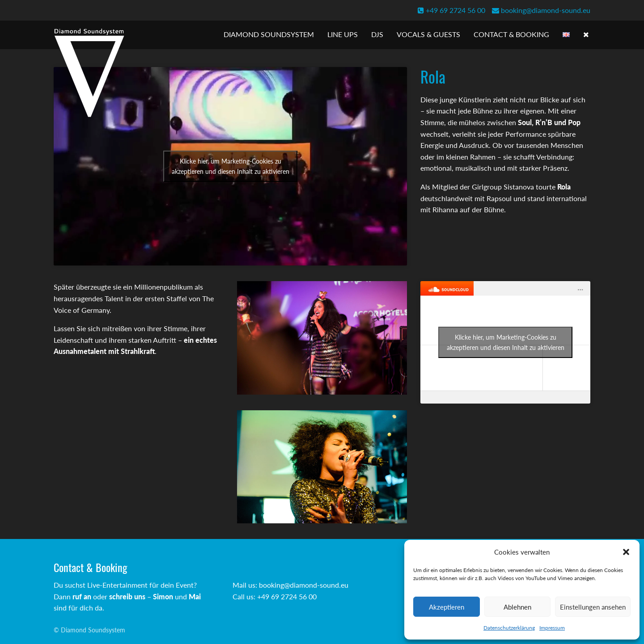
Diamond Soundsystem (269, 34)
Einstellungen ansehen (593, 607)
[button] (626, 552)
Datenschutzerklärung (509, 628)
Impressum (552, 628)
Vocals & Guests (428, 34)
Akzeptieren (447, 607)
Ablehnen (517, 607)
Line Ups (343, 34)
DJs (377, 34)
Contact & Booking (511, 34)
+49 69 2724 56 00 (451, 10)
